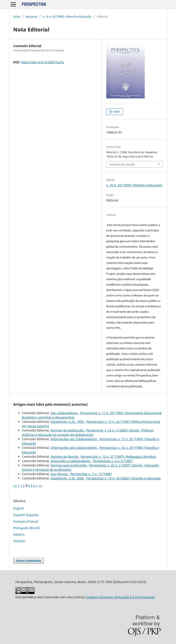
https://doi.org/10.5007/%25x (42, 62)
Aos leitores (60, 474)
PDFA (116, 112)
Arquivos (31, 16)
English (19, 508)
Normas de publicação (67, 430)
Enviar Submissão (29, 561)
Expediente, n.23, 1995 (68, 422)
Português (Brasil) (26, 528)
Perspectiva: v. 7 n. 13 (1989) (91, 474)
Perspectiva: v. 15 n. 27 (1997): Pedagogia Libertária (118, 457)
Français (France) (26, 521)
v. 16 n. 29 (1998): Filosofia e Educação (67, 16)
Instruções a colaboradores (71, 461)
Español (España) (26, 515)
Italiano (19, 534)
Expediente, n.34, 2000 (68, 478)
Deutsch (19, 541)
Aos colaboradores (65, 413)
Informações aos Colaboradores (74, 439)
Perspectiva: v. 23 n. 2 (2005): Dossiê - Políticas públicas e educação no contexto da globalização (88, 432)
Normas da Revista (65, 457)
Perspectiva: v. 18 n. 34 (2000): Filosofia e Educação (123, 478)
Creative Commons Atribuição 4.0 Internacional (120, 597)
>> (40, 486)
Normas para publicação (69, 465)
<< (15, 486)
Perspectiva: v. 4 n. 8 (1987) (113, 461)
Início (17, 16)
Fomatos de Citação (122, 164)
